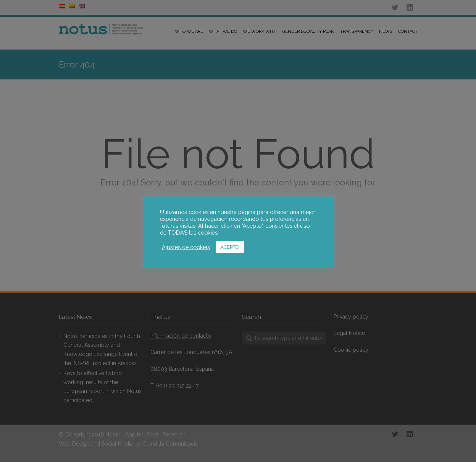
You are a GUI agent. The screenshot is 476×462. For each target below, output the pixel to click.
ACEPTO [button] (230, 247)
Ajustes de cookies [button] (186, 247)
